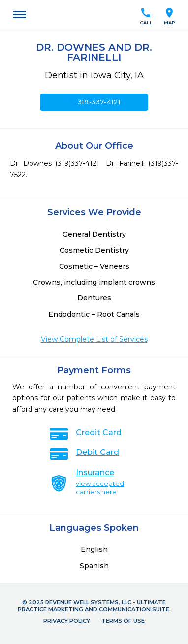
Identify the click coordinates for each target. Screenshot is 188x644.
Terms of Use (123, 621)
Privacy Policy (67, 621)
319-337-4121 (94, 102)
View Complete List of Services (94, 339)
